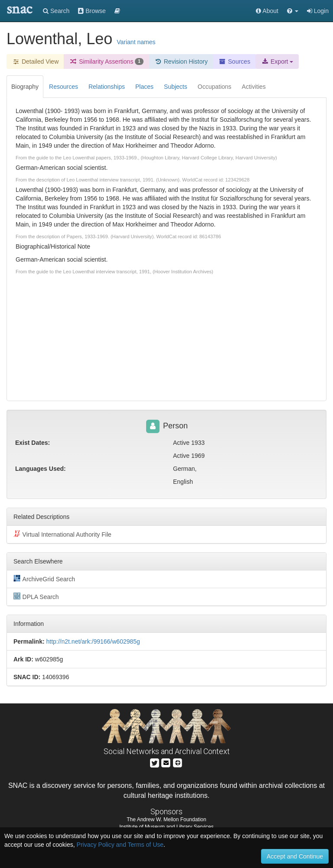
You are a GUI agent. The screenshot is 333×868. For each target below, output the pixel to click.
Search (56, 11)
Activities (254, 87)
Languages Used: (41, 469)
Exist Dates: (33, 443)
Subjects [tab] (176, 87)
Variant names (136, 42)
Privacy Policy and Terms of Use (120, 845)
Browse (92, 11)
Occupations (215, 87)
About (267, 11)
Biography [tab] (25, 87)
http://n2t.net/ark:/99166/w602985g (93, 641)
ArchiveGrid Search (44, 579)
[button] (293, 11)
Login (318, 11)
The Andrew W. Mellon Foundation (166, 819)
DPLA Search (36, 596)
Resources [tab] (64, 87)
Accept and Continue (295, 856)
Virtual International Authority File (62, 534)
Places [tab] (144, 87)
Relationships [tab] (107, 87)
